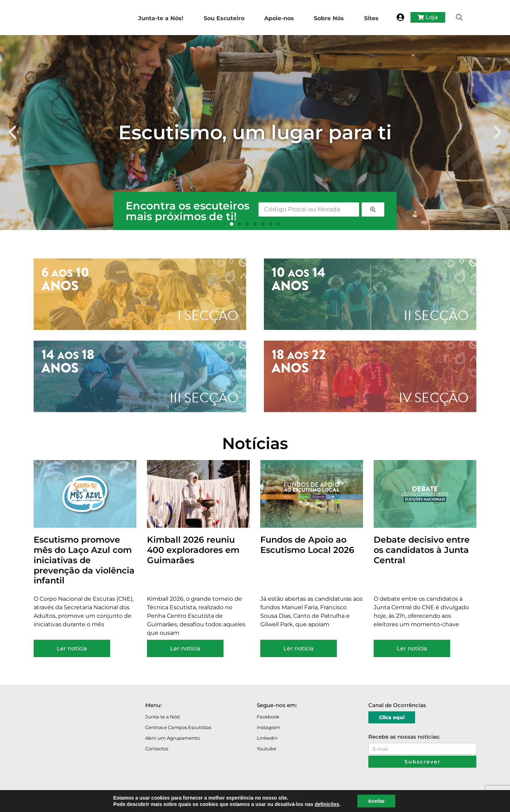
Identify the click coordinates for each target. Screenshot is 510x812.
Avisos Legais (70, 802)
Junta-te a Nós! (163, 717)
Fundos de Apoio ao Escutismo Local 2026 (307, 545)
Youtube (267, 749)
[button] (459, 17)
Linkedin (267, 738)
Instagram (269, 727)
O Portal (44, 802)
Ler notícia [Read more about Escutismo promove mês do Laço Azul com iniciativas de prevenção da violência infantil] (72, 648)
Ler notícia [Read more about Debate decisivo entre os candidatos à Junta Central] (412, 648)
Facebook (268, 717)
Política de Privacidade (109, 802)
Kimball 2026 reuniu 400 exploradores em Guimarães (193, 550)
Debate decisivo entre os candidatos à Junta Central (422, 550)
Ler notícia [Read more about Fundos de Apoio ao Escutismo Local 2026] (299, 648)
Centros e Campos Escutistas (178, 727)
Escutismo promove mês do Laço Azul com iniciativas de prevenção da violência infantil (84, 560)
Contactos (157, 749)
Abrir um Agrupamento (172, 738)
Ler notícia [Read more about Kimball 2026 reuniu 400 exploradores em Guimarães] (185, 648)
